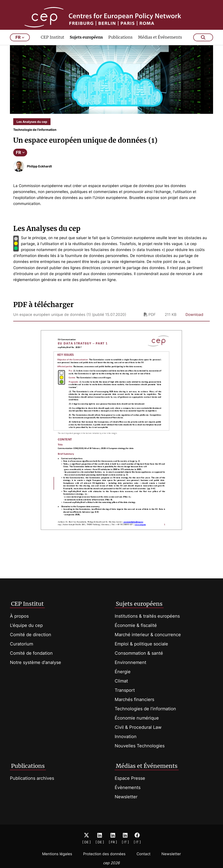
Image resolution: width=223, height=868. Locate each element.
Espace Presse (130, 778)
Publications (120, 50)
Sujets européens (86, 50)
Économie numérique (137, 718)
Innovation (126, 737)
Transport (125, 690)
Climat (121, 681)
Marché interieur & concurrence (148, 635)
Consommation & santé (139, 653)
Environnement (130, 662)
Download (194, 327)
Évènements (128, 787)
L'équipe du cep (26, 625)
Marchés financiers (134, 699)
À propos (19, 616)
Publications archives (32, 778)
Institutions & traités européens (147, 616)
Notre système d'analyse (36, 662)
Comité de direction (31, 635)
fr (20, 50)
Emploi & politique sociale (141, 644)
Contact (143, 854)
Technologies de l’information (145, 709)
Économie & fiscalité (136, 625)
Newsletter (126, 797)
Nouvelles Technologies (140, 746)
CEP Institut (52, 50)
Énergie (123, 672)
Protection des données (104, 854)
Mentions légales (57, 854)
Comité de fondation (31, 653)
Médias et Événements (160, 50)
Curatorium (22, 644)
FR (20, 165)
